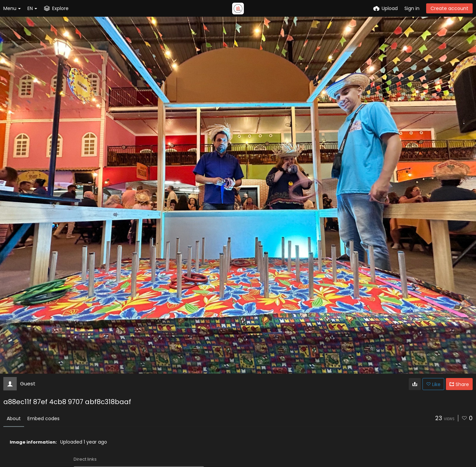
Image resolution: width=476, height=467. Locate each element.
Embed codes (43, 418)
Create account (449, 8)
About (14, 418)
